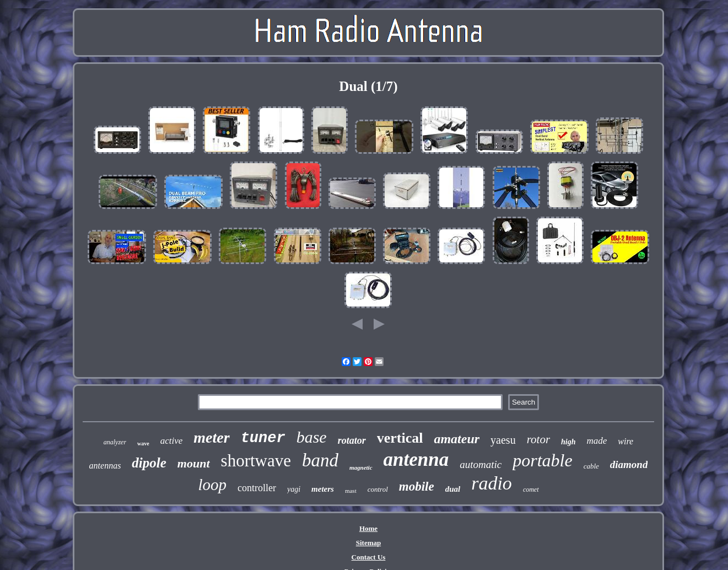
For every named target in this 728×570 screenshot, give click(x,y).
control (378, 489)
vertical (400, 438)
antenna (416, 459)
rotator (352, 440)
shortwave (256, 461)
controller (257, 488)
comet (531, 490)
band (320, 460)
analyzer (115, 442)
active (172, 441)
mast (351, 491)
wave (143, 443)
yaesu (503, 440)
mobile (417, 486)
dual (453, 489)
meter (211, 437)
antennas (105, 466)
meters (323, 489)
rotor (538, 439)
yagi (294, 489)
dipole (149, 463)
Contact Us (369, 557)
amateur (457, 439)
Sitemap (369, 543)
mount (194, 463)
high (568, 442)
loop (212, 485)
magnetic (361, 467)
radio (492, 483)
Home (368, 528)
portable (542, 460)
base (312, 437)
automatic (481, 464)
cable (591, 466)
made (597, 441)
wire (625, 441)
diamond (629, 464)
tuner (263, 438)
